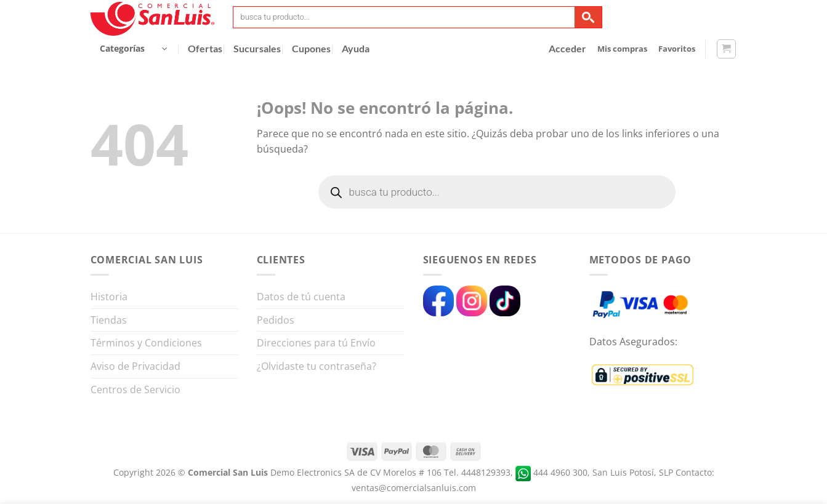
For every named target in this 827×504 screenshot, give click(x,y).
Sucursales (257, 49)
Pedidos (276, 320)
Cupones (311, 49)
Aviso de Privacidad (135, 366)
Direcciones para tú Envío (316, 343)
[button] (134, 49)
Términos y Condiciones (146, 343)
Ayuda (356, 49)
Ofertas (205, 49)
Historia (109, 297)
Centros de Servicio (135, 390)
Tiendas (109, 320)
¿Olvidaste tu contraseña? (317, 366)
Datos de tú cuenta (301, 297)
